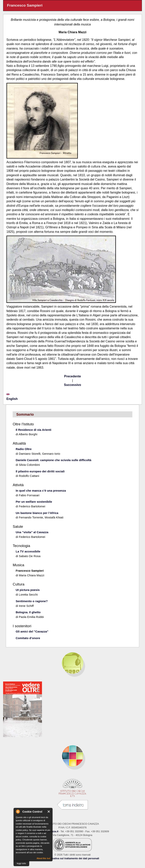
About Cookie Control (18, 811)
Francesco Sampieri (30, 571)
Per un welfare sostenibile (34, 502)
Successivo (72, 385)
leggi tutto (21, 863)
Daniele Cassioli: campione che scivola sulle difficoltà (54, 460)
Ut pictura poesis (28, 590)
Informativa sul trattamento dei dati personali (72, 858)
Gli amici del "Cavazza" (32, 631)
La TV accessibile (28, 551)
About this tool (43, 858)
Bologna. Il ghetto (28, 612)
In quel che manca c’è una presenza (41, 491)
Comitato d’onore (28, 638)
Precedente (72, 376)
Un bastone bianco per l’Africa (37, 513)
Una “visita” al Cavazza (32, 532)
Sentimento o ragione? (32, 601)
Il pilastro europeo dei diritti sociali (40, 471)
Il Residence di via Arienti (34, 430)
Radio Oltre (24, 449)
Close (49, 812)
